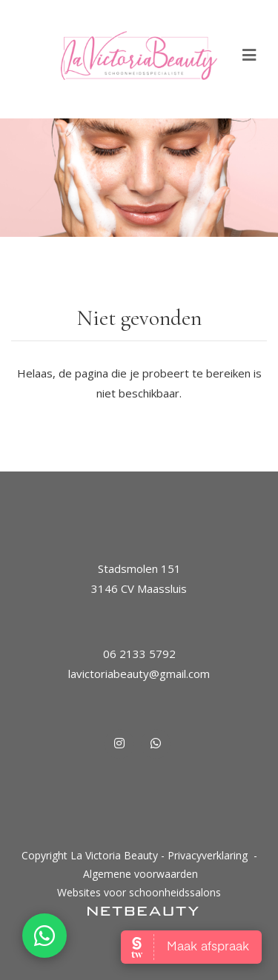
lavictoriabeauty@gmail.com (139, 674)
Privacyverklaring (208, 855)
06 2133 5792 (139, 654)
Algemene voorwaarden (140, 874)
